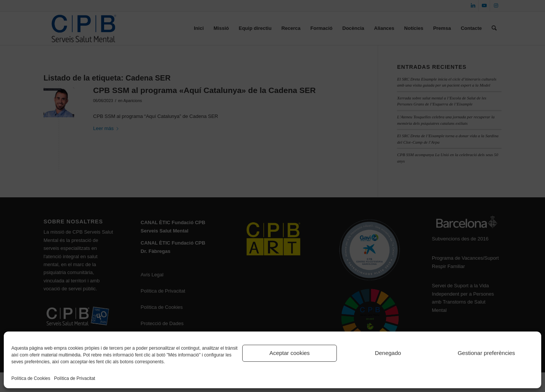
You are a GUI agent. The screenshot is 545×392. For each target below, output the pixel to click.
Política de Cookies (31, 378)
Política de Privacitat (75, 378)
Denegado (388, 353)
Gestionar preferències (486, 353)
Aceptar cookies (290, 353)
